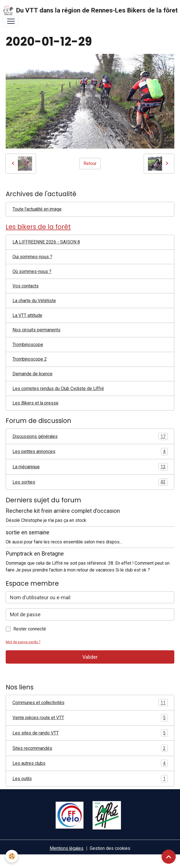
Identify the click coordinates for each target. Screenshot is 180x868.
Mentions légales (67, 848)
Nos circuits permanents (36, 330)
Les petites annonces (90, 452)
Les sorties (90, 482)
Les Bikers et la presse (35, 403)
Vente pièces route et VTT (90, 718)
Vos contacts (26, 286)
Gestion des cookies (110, 848)
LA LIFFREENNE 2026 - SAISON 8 (46, 242)
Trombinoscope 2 (30, 359)
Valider (90, 657)
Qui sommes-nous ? (32, 257)
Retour (90, 163)
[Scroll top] (169, 857)
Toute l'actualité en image (37, 209)
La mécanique (90, 467)
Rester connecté (30, 629)
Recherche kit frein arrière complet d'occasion (63, 511)
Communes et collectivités (90, 703)
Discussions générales (90, 437)
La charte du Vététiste (34, 301)
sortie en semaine (28, 533)
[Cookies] (12, 856)
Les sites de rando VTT (90, 733)
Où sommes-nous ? (32, 271)
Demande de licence (33, 374)
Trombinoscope (28, 345)
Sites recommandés (90, 748)
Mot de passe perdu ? (23, 642)
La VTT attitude (27, 315)
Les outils (90, 779)
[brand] (87, 10)
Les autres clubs (90, 763)
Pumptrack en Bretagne (35, 554)
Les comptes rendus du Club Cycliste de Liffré (58, 389)
